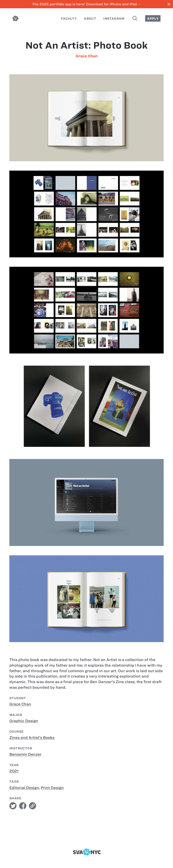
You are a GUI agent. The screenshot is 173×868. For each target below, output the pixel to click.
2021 (14, 771)
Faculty (69, 19)
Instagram (114, 19)
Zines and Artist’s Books (32, 738)
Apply (153, 19)
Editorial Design (24, 788)
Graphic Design (24, 721)
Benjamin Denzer (25, 754)
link (33, 806)
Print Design (52, 788)
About (90, 19)
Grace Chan (87, 56)
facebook (23, 806)
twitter (13, 806)
